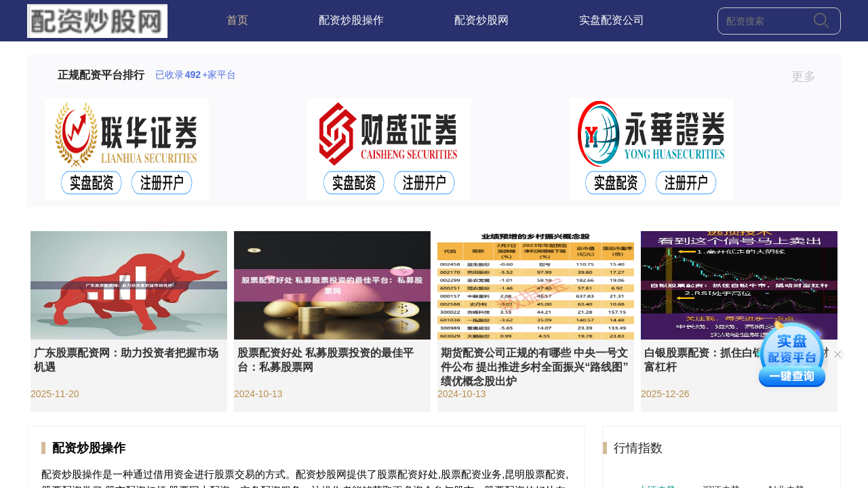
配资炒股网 (481, 20)
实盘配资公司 (612, 20)
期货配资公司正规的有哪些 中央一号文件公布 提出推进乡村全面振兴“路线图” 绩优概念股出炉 (534, 367)
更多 (809, 77)
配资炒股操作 (351, 20)
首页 (237, 20)
